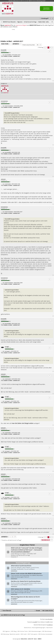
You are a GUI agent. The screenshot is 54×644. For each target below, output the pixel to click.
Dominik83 (4, 50)
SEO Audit (24, 634)
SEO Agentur (6, 631)
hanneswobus (4, 101)
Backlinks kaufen (15, 634)
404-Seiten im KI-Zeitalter (21, 589)
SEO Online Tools (23, 631)
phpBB (35, 622)
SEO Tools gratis (33, 634)
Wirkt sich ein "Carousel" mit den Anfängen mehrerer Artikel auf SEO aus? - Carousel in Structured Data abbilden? (27, 550)
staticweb (3, 179)
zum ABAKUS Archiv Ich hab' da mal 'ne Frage (13, 615)
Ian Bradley (49, 619)
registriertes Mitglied (21, 25)
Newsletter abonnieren (46, 8)
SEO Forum (23, 1)
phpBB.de (50, 625)
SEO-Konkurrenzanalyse (45, 634)
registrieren (8, 25)
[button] (44, 48)
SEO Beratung (5, 634)
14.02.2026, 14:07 (31, 554)
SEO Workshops (47, 631)
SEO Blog (14, 631)
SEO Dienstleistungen (35, 631)
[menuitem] (53, 19)
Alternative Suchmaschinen (21, 566)
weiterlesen (14, 571)
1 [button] (46, 47)
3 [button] (50, 47)
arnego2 (7, 347)
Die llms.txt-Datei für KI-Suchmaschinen (26, 581)
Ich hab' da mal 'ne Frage (23, 555)
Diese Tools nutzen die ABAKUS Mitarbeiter (26, 574)
